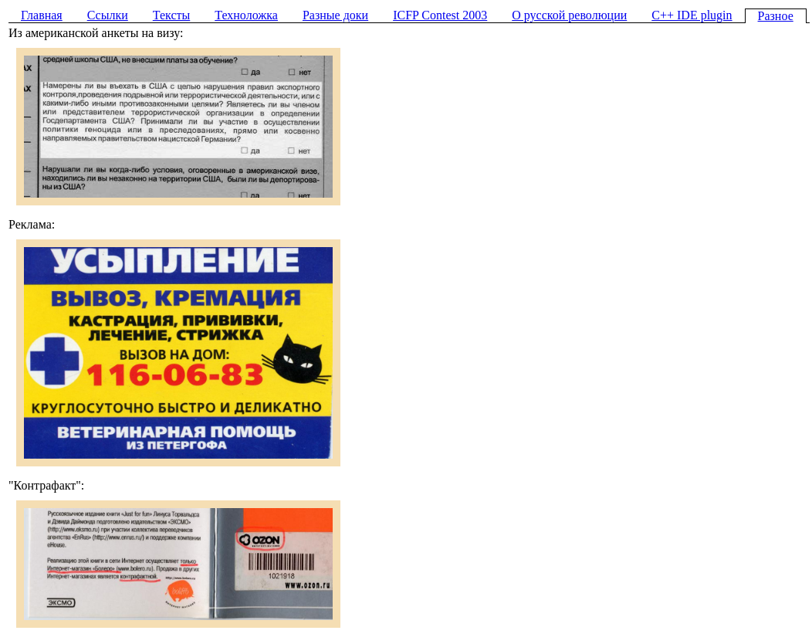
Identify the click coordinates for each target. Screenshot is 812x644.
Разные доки (335, 15)
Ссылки (108, 15)
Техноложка (246, 15)
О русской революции (569, 15)
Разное (776, 16)
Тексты (171, 15)
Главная (42, 15)
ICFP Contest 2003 (440, 15)
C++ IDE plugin (692, 15)
